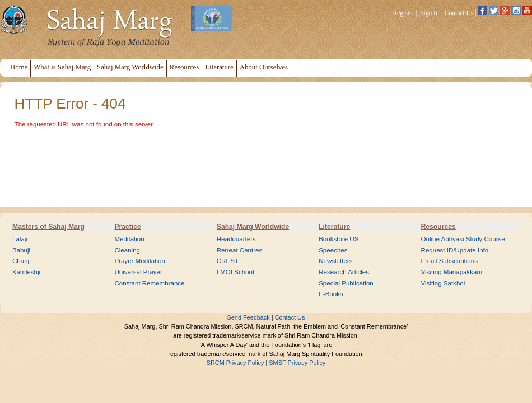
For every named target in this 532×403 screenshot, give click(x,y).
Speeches (333, 250)
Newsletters (335, 261)
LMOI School (235, 272)
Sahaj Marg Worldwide (253, 227)
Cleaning (127, 250)
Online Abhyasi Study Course (463, 239)
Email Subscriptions (449, 261)
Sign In (430, 13)
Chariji (22, 261)
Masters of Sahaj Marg (48, 227)
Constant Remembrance (149, 283)
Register (404, 13)
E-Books (331, 294)
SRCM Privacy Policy (235, 363)
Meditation (129, 239)
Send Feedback (249, 317)
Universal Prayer (138, 272)
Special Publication (346, 283)
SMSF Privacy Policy (297, 363)
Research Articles (344, 272)
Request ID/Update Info (455, 250)
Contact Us (459, 13)
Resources (438, 227)
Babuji (21, 250)
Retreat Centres (240, 250)
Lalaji (20, 239)
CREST (228, 261)
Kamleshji (26, 272)
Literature (334, 227)
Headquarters (236, 239)
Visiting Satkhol (443, 283)
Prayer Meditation (140, 261)
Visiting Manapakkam (452, 272)
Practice (127, 227)
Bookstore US (339, 239)
